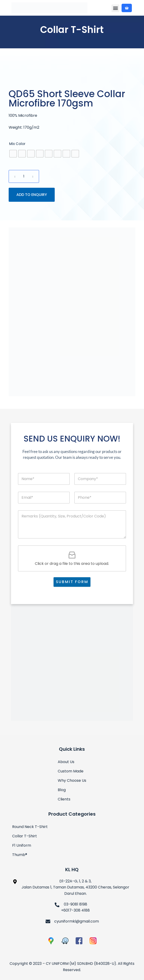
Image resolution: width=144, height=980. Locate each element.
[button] (115, 8)
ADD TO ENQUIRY (32, 195)
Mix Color (17, 144)
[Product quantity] (24, 176)
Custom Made (71, 771)
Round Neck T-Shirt (30, 827)
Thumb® (20, 855)
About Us (66, 762)
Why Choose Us (72, 780)
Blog (62, 790)
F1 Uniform (22, 845)
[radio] (13, 154)
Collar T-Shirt (72, 30)
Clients (64, 799)
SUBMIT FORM (72, 582)
